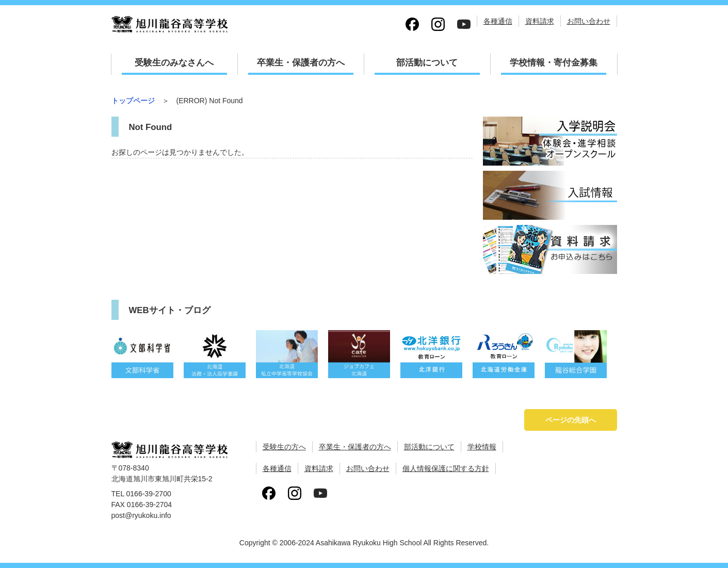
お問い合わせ (589, 21)
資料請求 (540, 21)
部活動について (427, 63)
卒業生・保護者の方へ (301, 63)
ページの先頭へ (571, 420)
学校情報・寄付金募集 (554, 63)
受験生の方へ (284, 447)
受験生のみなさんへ (174, 63)
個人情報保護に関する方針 (446, 468)
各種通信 (498, 21)
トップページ (133, 101)
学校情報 (482, 447)
